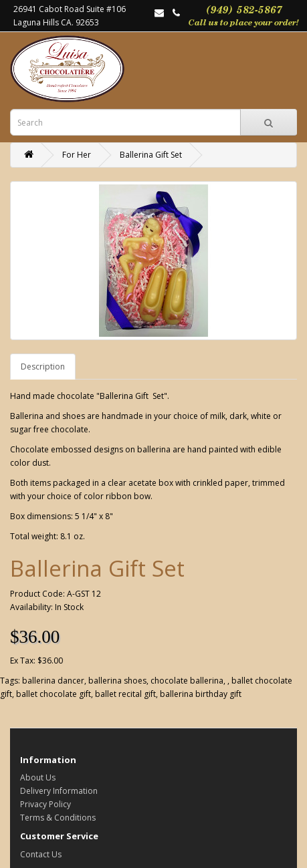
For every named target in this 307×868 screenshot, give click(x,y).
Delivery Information (59, 791)
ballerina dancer (53, 681)
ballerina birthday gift (201, 694)
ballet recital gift (125, 694)
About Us (38, 777)
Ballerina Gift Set (151, 155)
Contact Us (41, 854)
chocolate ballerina (187, 681)
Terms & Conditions (58, 818)
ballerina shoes (117, 681)
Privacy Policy (45, 804)
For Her (77, 155)
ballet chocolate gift (54, 694)
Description (43, 367)
